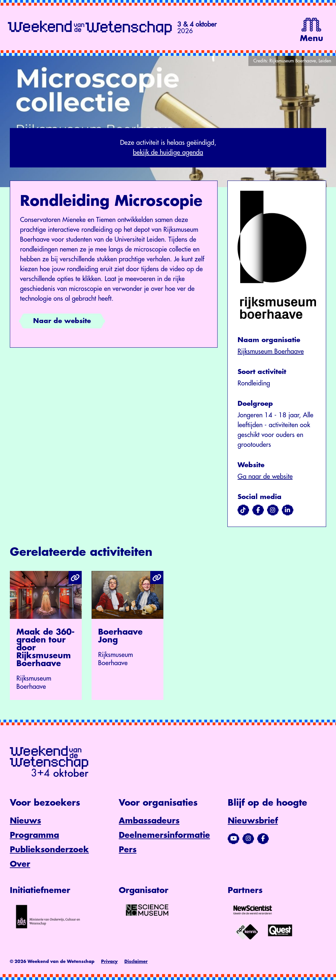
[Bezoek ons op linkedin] (288, 510)
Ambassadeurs (149, 821)
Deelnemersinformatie (164, 835)
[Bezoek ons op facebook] (258, 510)
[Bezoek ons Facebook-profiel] (263, 838)
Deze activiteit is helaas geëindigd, (168, 148)
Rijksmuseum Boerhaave (271, 351)
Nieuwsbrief (253, 821)
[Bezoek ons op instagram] (273, 510)
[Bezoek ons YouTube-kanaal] (233, 838)
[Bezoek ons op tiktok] (243, 510)
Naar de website (62, 321)
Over (20, 864)
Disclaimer (136, 961)
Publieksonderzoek (49, 850)
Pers (128, 850)
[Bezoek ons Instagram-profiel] (248, 838)
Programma (34, 835)
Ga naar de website (265, 477)
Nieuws (25, 821)
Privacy (109, 961)
